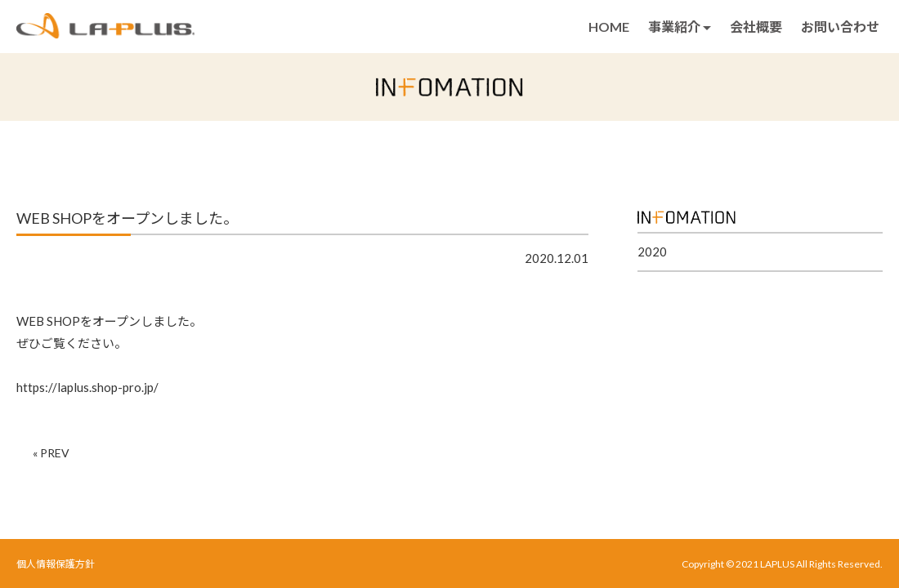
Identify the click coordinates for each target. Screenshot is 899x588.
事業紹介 (680, 27)
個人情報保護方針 (56, 564)
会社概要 (756, 27)
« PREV (51, 453)
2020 (652, 252)
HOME (609, 27)
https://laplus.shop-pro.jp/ (87, 387)
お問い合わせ (840, 27)
